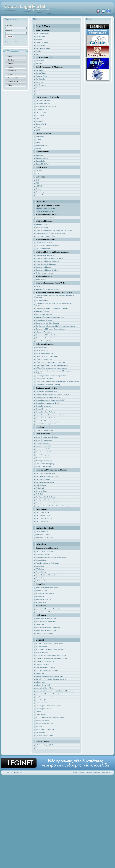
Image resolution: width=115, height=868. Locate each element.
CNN (38, 180)
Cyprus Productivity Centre (45, 255)
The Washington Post (43, 103)
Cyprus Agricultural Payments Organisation (51, 376)
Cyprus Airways (41, 409)
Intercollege (40, 566)
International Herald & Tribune (46, 106)
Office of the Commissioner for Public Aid (50, 362)
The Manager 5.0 (42, 531)
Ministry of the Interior (44, 243)
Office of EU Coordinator (45, 359)
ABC (38, 183)
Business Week (41, 124)
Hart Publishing (41, 590)
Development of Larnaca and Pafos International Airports (56, 326)
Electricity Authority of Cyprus (46, 391)
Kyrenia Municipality (43, 467)
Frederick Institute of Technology (47, 563)
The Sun (39, 91)
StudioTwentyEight (42, 748)
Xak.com (39, 63)
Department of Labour (43, 267)
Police (38, 286)
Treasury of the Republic (44, 379)
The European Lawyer (43, 709)
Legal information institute (45, 697)
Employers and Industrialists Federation (50, 503)
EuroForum (40, 673)
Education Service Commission (47, 356)
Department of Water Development (48, 335)
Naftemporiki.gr (41, 145)
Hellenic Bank (41, 485)
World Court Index (42, 720)
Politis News (40, 45)
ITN (37, 173)
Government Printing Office (45, 236)
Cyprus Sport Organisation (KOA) (48, 403)
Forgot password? (11, 42)
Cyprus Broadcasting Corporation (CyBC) (50, 400)
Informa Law (40, 682)
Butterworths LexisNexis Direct (47, 587)
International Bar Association (46, 621)
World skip (39, 726)
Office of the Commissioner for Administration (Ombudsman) (57, 382)
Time (38, 118)
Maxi (38, 54)
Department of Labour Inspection (47, 261)
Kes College (40, 578)
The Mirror (40, 88)
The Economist (41, 94)
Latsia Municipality (42, 455)
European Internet (42, 158)
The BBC (39, 170)
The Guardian (41, 79)
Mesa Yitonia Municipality (45, 464)
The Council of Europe (44, 518)
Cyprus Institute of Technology (46, 575)
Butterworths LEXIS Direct (45, 667)
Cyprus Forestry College (44, 341)
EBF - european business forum (47, 670)
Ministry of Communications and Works (50, 317)
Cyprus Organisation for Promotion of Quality (52, 308)
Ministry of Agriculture (44, 332)
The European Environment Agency (48, 706)
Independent (40, 82)
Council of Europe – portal (45, 661)
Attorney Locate (41, 646)
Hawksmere (40, 624)
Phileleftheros (41, 36)
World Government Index (45, 723)
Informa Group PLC (43, 685)
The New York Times (43, 100)
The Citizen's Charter (43, 249)
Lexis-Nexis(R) (41, 700)
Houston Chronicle (42, 109)
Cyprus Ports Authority (44, 406)
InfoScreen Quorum (43, 534)
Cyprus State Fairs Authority (46, 412)
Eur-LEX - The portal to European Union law (51, 679)
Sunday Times (41, 73)
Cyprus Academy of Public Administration (50, 233)
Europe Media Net (42, 164)
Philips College (41, 572)
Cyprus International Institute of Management (52, 557)
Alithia (38, 51)
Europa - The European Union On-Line (49, 676)
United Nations (41, 715)
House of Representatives (44, 430)
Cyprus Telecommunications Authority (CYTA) (52, 394)
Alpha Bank (40, 488)
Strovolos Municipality (44, 452)
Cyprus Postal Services (44, 320)
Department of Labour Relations (47, 270)
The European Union (43, 515)
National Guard (41, 279)
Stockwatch (40, 61)
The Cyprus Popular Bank (45, 482)
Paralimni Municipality (44, 458)
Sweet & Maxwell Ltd (43, 599)
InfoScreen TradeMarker (44, 537)
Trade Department (42, 300)
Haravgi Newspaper (43, 42)
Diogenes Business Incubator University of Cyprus (53, 506)
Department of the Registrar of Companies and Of (53, 296)
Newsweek (39, 121)
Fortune (38, 127)
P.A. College (40, 569)
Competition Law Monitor (45, 612)
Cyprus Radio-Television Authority (48, 385)
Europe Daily (40, 161)
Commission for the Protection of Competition (52, 365)
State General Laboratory (44, 314)
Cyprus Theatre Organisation (46, 424)
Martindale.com (41, 703)
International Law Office (44, 688)
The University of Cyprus (45, 551)
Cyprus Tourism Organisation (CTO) (48, 397)
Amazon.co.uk (41, 602)
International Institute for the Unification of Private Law (55, 691)
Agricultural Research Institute (46, 338)
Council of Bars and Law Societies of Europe (51, 658)
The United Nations (43, 512)
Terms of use (18, 772)
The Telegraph (41, 85)
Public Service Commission (45, 353)
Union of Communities (44, 440)
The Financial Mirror (43, 48)
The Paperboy (41, 732)
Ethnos (38, 143)
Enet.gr (38, 148)
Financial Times (41, 76)
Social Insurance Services (45, 273)
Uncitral (39, 712)
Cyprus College (41, 560)
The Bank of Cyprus (43, 479)
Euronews (39, 155)
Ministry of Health (42, 311)
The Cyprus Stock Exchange (46, 497)
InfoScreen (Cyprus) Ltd (44, 745)
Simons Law (40, 596)
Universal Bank (41, 491)
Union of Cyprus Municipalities (47, 437)
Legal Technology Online (44, 735)
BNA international (42, 652)
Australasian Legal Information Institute (50, 649)
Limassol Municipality (44, 446)
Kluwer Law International (45, 593)
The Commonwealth (43, 521)
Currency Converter (43, 664)
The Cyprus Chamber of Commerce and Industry (53, 500)
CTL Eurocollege (42, 581)
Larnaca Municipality (43, 449)
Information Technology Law (46, 618)
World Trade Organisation (45, 729)
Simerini (39, 39)
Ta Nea (38, 140)
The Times (39, 70)
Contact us (9, 772)
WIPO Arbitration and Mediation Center (50, 718)
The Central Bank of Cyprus (46, 473)
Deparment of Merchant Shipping (47, 323)
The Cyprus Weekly (43, 33)
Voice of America (42, 195)
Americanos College (43, 554)
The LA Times (41, 112)
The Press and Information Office (47, 246)
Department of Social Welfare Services (49, 258)
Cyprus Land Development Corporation (49, 421)
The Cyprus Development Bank (47, 476)
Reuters (38, 189)
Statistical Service (42, 227)
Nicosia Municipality (43, 443)
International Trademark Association (48, 609)
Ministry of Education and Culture (48, 289)
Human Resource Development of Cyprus (50, 415)
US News (39, 130)
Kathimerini (40, 137)
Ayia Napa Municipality (44, 461)
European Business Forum (45, 633)
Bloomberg (40, 192)
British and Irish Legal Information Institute (51, 655)
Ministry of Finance (43, 224)
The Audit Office (42, 350)
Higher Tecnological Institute (46, 264)
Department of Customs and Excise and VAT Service (54, 230)
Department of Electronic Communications (51, 329)
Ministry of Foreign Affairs (45, 218)
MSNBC (39, 186)
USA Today (40, 115)
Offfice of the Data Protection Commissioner (51, 368)
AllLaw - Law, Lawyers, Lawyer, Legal (49, 643)
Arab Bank (39, 494)
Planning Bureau (42, 347)
